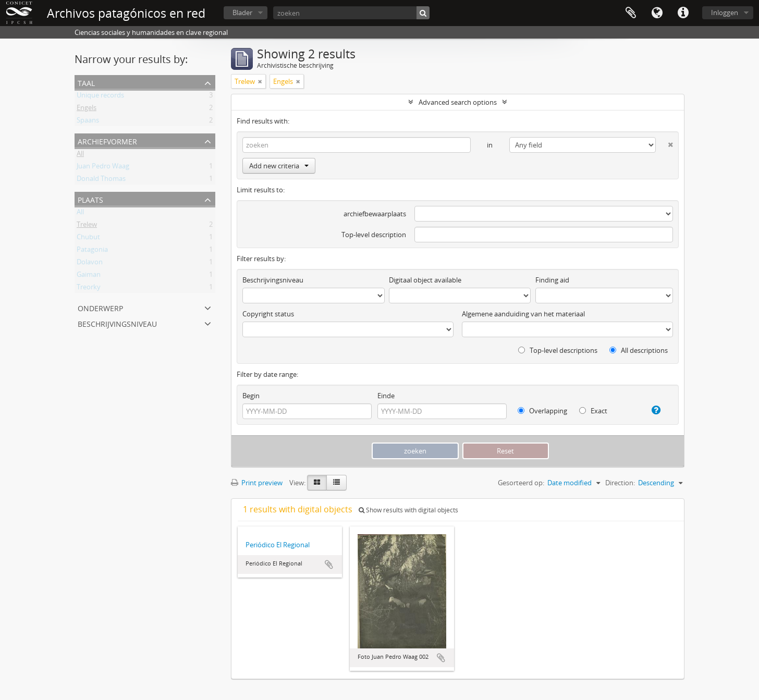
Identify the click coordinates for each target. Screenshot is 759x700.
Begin (251, 396)
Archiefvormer (107, 140)
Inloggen (725, 13)
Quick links (683, 13)
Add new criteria (279, 166)
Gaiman (89, 276)
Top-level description (374, 235)
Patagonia (92, 251)
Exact (593, 411)
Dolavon (90, 264)
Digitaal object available (425, 280)
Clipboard (631, 13)
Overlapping (542, 411)
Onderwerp (100, 307)
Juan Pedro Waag (103, 168)
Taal (657, 13)
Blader (242, 13)
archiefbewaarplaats (375, 214)
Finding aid (552, 280)
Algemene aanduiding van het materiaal (523, 314)
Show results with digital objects (408, 510)
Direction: (620, 483)
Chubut (88, 239)
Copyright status (268, 314)
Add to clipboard (329, 564)
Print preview (257, 483)
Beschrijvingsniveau (117, 323)
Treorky (89, 289)
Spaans (88, 122)
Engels (87, 109)
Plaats (90, 199)
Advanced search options (458, 102)
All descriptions (639, 350)
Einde (386, 396)
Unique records (100, 97)
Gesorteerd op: (521, 483)
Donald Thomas (101, 180)
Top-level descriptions (558, 350)
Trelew (87, 226)
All (80, 155)
